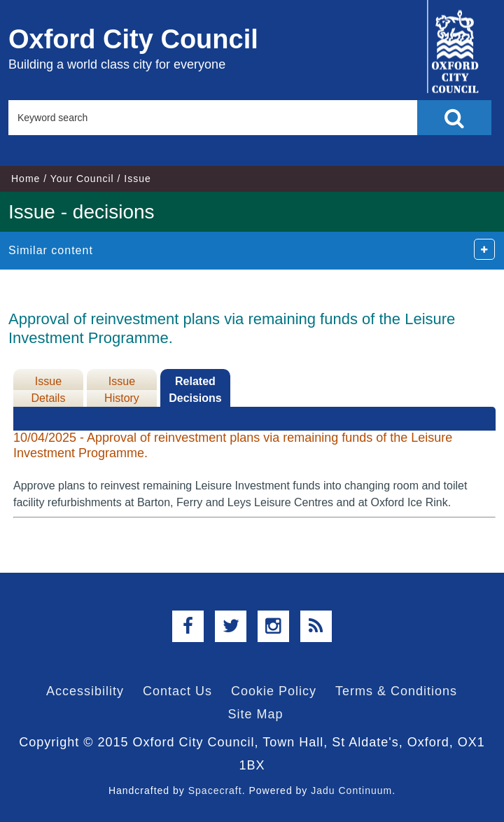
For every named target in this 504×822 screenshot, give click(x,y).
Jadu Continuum (351, 790)
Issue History (122, 390)
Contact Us (177, 691)
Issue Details (49, 390)
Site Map (255, 714)
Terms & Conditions (396, 691)
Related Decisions (195, 390)
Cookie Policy (274, 691)
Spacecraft (215, 790)
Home (26, 179)
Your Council (82, 179)
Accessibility (85, 691)
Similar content (51, 250)
